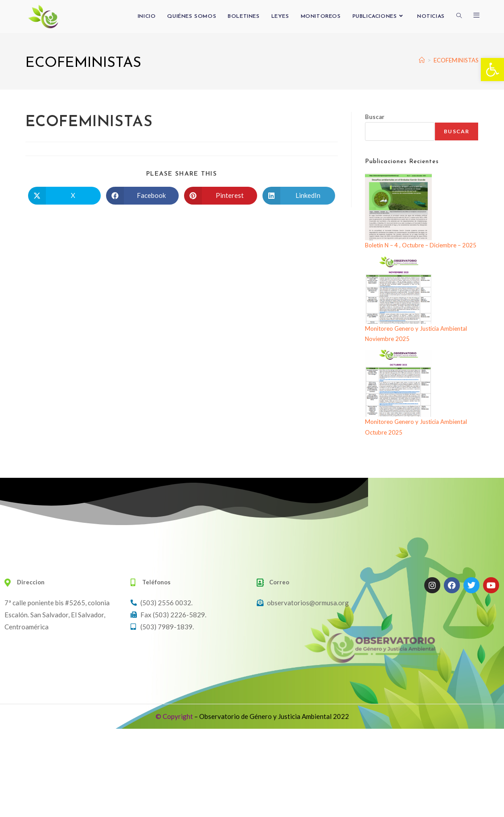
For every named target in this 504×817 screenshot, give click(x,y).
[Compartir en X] (64, 196)
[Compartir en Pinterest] (220, 196)
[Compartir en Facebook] (142, 196)
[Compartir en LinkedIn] (299, 196)
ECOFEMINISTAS (456, 60)
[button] (492, 70)
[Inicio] (422, 60)
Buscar (375, 117)
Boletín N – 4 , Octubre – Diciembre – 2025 (421, 245)
